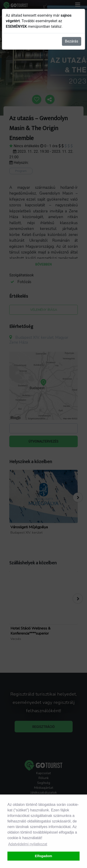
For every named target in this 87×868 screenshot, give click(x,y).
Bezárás (72, 41)
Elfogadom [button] (43, 856)
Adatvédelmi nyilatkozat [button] (28, 844)
